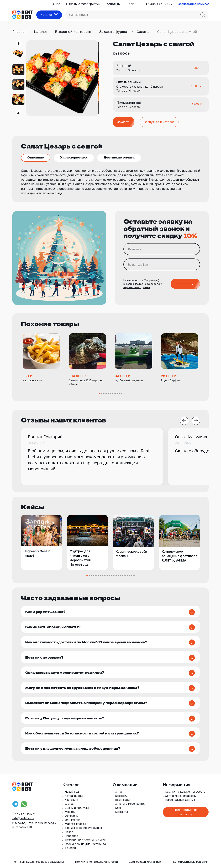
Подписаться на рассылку (186, 812)
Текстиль (71, 848)
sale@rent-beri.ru (23, 818)
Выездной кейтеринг (73, 32)
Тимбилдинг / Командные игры (85, 840)
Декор (69, 832)
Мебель (70, 812)
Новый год (72, 792)
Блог (130, 4)
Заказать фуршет (114, 32)
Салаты (143, 32)
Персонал (71, 836)
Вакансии (121, 796)
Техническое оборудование (83, 828)
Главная (19, 32)
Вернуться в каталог (159, 122)
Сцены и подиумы (77, 808)
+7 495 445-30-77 (159, 4)
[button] (19, 43)
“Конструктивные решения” (190, 862)
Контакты (113, 4)
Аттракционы (74, 796)
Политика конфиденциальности (96, 862)
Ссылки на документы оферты (185, 792)
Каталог (41, 32)
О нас (56, 4)
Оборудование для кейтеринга (85, 844)
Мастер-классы (75, 824)
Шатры (69, 804)
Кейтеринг (72, 800)
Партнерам (122, 800)
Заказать (124, 122)
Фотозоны (72, 816)
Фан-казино (73, 820)
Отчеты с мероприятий (83, 4)
